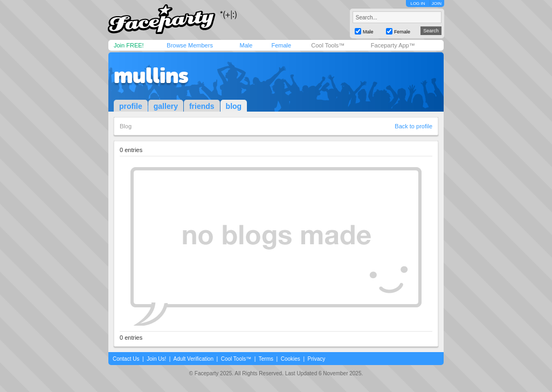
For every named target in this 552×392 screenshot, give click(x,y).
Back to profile (413, 126)
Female (281, 45)
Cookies (291, 359)
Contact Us (126, 359)
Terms (266, 359)
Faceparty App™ (393, 45)
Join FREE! (129, 45)
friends (202, 106)
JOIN (437, 4)
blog (234, 106)
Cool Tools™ (328, 45)
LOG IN (418, 4)
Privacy (317, 359)
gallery (166, 106)
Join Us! (156, 359)
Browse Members (190, 45)
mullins (151, 75)
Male (246, 45)
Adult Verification (193, 359)
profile (131, 106)
